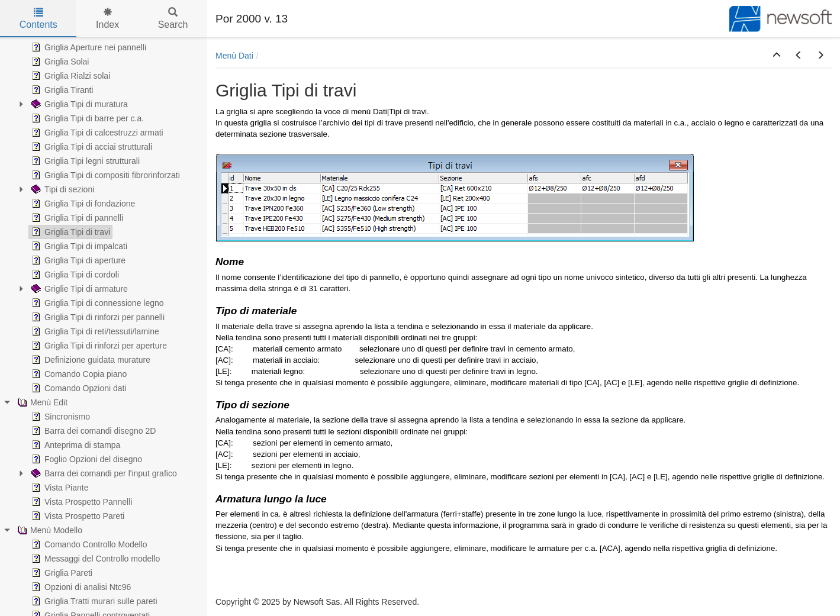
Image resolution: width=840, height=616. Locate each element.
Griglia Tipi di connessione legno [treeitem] (96, 303)
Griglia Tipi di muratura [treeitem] (78, 104)
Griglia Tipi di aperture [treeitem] (77, 260)
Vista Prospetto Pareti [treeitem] (77, 516)
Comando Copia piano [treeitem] (78, 374)
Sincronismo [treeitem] (59, 417)
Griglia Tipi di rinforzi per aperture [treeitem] (98, 346)
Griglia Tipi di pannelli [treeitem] (76, 218)
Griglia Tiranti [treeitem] (61, 90)
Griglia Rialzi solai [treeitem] (70, 76)
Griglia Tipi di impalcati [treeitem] (78, 246)
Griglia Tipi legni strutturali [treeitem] (84, 161)
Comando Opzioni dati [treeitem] (78, 388)
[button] (777, 56)
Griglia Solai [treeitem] (59, 62)
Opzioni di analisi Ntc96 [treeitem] (80, 587)
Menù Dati (234, 56)
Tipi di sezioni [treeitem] (62, 189)
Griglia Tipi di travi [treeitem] (70, 232)
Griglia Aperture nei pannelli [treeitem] (88, 47)
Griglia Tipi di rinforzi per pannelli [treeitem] (97, 317)
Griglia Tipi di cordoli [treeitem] (74, 275)
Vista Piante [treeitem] (59, 488)
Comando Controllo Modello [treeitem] (88, 544)
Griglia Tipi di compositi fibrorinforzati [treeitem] (104, 175)
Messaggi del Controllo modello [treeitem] (94, 559)
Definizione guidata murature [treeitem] (90, 360)
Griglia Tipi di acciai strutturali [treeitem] (91, 147)
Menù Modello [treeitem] (49, 530)
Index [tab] (107, 19)
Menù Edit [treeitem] (41, 402)
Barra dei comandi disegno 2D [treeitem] (92, 431)
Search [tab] (173, 19)
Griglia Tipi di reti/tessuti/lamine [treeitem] (94, 331)
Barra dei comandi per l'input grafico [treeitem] (103, 473)
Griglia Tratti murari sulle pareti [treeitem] (93, 601)
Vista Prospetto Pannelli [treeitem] (81, 502)
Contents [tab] (38, 19)
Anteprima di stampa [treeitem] (75, 445)
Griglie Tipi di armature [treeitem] (78, 289)
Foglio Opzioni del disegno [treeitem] (86, 459)
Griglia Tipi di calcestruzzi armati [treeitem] (96, 133)
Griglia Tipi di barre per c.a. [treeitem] (86, 118)
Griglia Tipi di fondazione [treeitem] (82, 204)
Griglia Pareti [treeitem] (61, 573)
